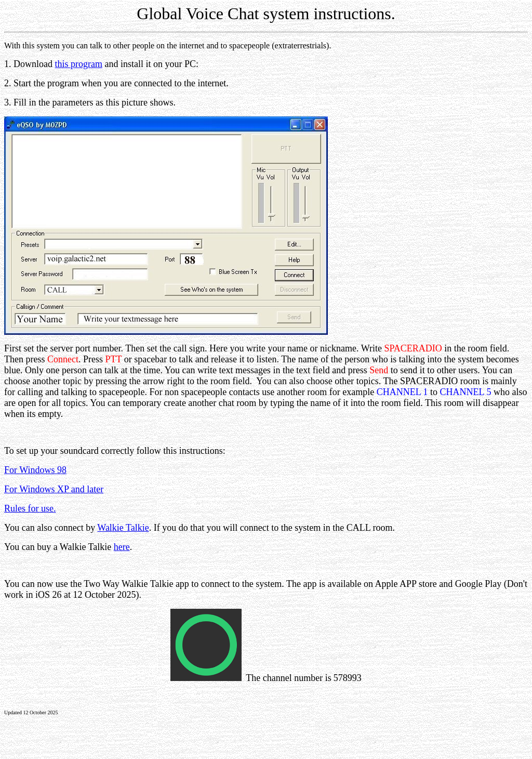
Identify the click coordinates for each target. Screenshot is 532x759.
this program (79, 64)
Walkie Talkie (123, 528)
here (122, 547)
